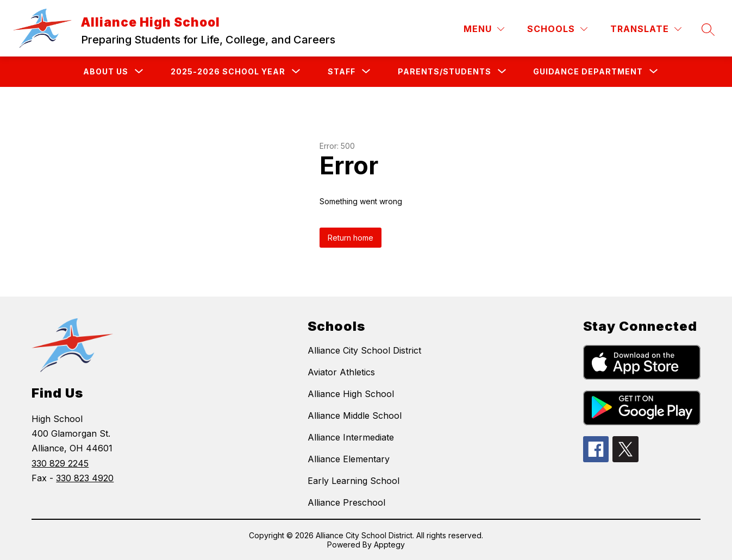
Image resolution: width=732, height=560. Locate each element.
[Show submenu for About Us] (106, 72)
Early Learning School (354, 481)
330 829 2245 (60, 463)
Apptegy (389, 545)
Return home (351, 238)
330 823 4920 (85, 478)
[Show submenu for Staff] (342, 72)
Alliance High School (351, 394)
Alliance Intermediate (351, 437)
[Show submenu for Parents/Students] (445, 72)
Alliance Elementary (349, 459)
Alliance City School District (364, 350)
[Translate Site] (646, 29)
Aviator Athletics (341, 372)
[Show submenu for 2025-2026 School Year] (228, 72)
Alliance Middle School (355, 416)
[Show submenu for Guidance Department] (588, 72)
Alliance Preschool (346, 502)
